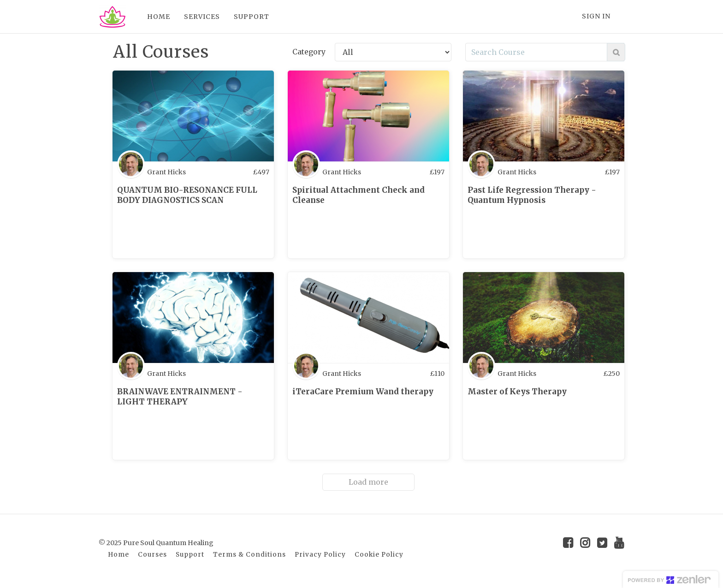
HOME (159, 17)
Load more (368, 482)
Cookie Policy (379, 555)
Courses (152, 555)
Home (119, 555)
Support (190, 555)
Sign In (596, 16)
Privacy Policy (320, 555)
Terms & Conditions (249, 555)
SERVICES (202, 17)
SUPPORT (252, 17)
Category (309, 52)
